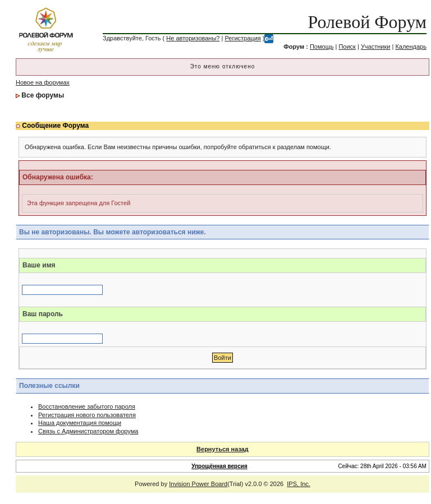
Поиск (347, 47)
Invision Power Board (198, 484)
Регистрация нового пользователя (87, 415)
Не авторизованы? (193, 38)
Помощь (322, 47)
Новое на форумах (43, 82)
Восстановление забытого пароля (87, 406)
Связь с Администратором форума (88, 431)
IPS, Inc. (299, 484)
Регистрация (242, 38)
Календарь (411, 47)
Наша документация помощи (80, 423)
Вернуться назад (223, 449)
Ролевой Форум (367, 22)
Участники (376, 47)
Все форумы (43, 95)
